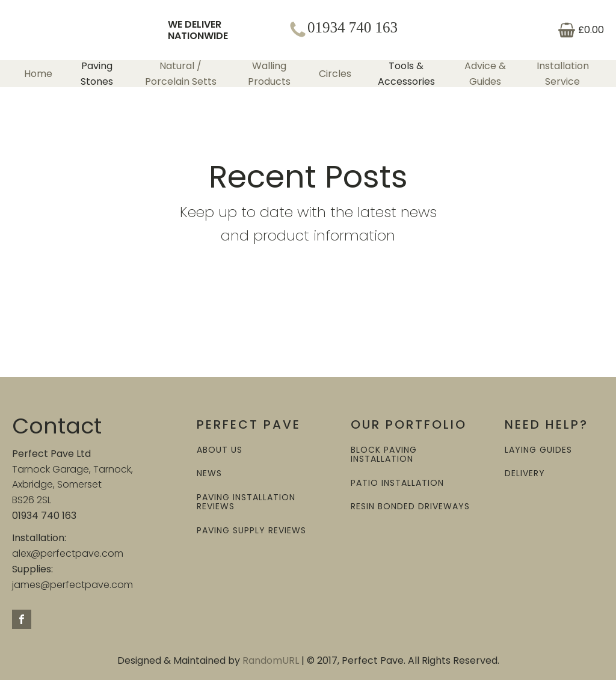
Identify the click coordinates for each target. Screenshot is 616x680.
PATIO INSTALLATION (397, 483)
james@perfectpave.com (72, 585)
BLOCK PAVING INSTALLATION (384, 455)
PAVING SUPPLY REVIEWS (251, 531)
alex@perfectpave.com (68, 553)
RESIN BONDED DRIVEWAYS (410, 507)
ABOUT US (220, 450)
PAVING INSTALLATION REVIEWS (246, 502)
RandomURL (271, 660)
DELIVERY (525, 473)
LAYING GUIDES (538, 450)
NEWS (209, 473)
